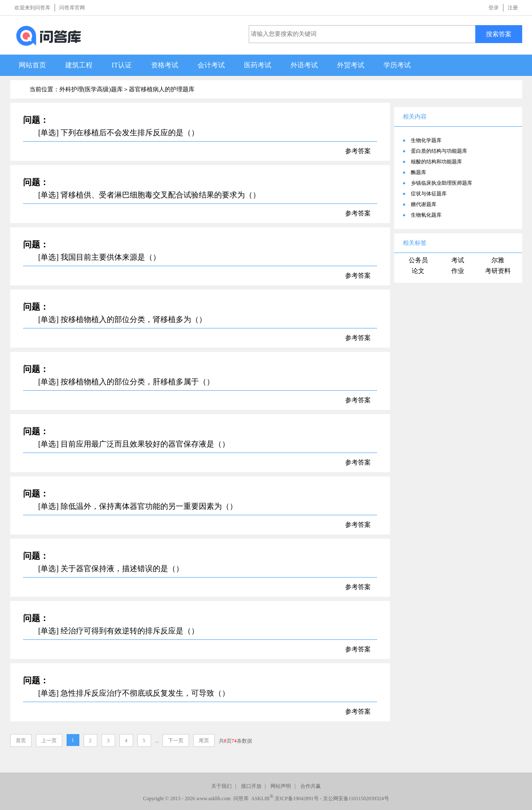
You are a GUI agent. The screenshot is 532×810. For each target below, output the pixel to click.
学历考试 (397, 65)
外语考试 (304, 65)
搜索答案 (499, 34)
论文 (418, 271)
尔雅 (498, 260)
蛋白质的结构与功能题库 (439, 151)
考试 (458, 260)
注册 (513, 8)
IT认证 (122, 65)
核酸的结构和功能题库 (436, 162)
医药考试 (258, 65)
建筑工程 (79, 65)
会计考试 (211, 65)
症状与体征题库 (429, 194)
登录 (494, 8)
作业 (458, 271)
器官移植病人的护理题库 (162, 89)
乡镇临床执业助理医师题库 (442, 183)
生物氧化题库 (426, 215)
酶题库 (419, 172)
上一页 (49, 740)
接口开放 (251, 786)
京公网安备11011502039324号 (356, 798)
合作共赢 (311, 786)
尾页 (204, 740)
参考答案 (358, 151)
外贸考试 (351, 65)
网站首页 (32, 65)
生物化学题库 (426, 140)
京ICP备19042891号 (297, 798)
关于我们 (221, 786)
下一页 (176, 740)
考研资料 (498, 271)
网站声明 (281, 786)
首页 (21, 740)
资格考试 (165, 65)
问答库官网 (72, 8)
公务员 (418, 260)
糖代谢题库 (424, 204)
